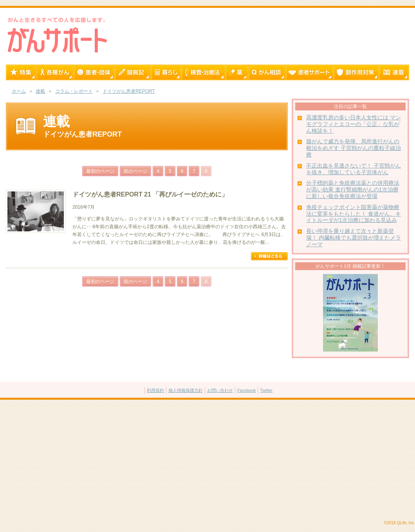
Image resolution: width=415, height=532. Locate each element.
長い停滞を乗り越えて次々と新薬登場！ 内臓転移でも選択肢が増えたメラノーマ (354, 238)
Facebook (246, 390)
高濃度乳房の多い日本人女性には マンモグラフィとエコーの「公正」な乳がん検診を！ (354, 124)
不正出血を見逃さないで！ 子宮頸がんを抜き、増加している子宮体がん (354, 169)
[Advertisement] (207, 460)
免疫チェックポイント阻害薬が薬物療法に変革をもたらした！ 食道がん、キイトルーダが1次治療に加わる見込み (354, 214)
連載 (40, 91)
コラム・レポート (74, 91)
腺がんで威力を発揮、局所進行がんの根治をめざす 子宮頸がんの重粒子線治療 (354, 148)
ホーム (19, 91)
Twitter (266, 390)
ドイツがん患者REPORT (129, 91)
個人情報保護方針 (186, 390)
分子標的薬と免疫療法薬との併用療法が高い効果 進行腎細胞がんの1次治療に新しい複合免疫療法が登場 (353, 190)
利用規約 (155, 390)
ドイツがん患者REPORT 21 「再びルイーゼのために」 (150, 194)
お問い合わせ (220, 390)
